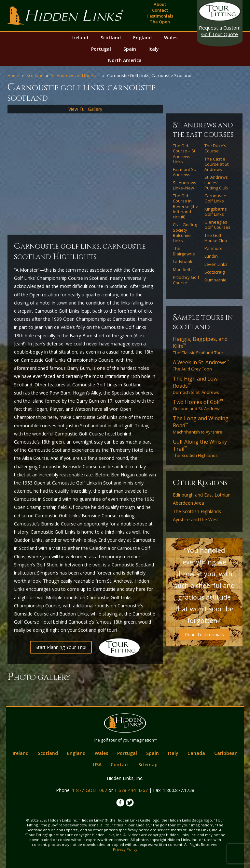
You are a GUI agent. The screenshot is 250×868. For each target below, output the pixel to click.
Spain (130, 49)
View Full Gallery (85, 109)
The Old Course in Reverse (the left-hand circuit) (186, 206)
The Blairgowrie (184, 251)
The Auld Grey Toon (201, 365)
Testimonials (160, 16)
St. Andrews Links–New (185, 185)
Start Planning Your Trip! (61, 647)
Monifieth (182, 269)
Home (13, 75)
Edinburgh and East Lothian (202, 495)
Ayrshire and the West (196, 520)
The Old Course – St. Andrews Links (185, 154)
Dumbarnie (215, 280)
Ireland (80, 38)
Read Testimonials (204, 635)
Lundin (211, 256)
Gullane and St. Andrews (198, 405)
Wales (171, 38)
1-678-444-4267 (131, 790)
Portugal (101, 49)
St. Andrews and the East (75, 75)
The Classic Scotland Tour (200, 345)
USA (97, 764)
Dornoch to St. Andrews (196, 385)
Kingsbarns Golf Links (216, 212)
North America (125, 60)
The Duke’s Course (215, 148)
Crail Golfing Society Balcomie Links (185, 233)
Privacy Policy (125, 849)
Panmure (214, 248)
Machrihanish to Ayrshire (201, 425)
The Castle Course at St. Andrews (217, 164)
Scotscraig (215, 272)
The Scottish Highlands (200, 448)
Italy (154, 49)
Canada (196, 753)
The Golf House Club (216, 238)
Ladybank (183, 262)
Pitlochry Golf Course (186, 280)
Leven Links (216, 264)
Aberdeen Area (188, 503)
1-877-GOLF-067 (90, 790)
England (142, 38)
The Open (160, 22)
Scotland (111, 38)
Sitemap (148, 764)
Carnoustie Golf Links (215, 198)
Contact (160, 10)
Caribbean (226, 753)
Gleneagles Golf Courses (217, 225)
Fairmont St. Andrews (184, 172)
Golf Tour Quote (220, 31)
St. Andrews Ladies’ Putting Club (216, 182)
